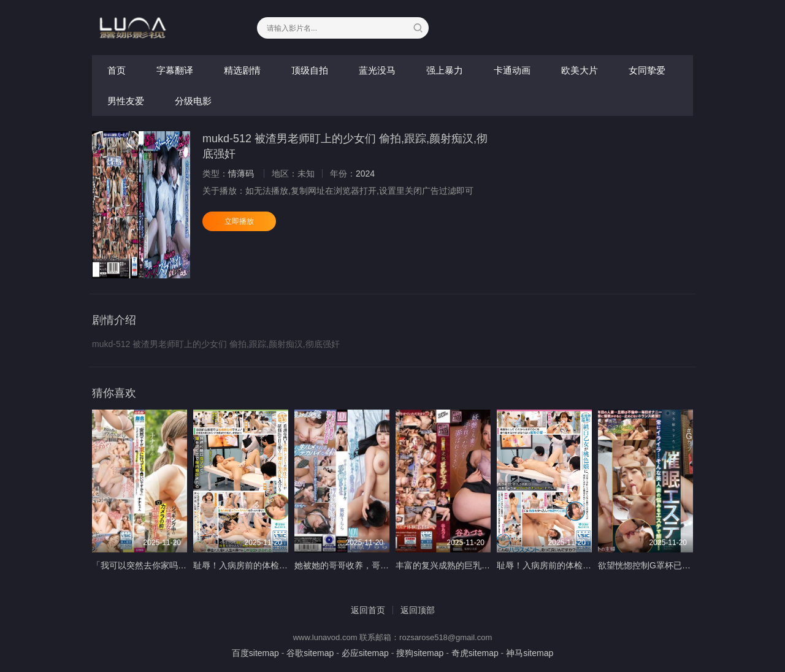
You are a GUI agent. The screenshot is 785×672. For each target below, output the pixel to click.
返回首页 (368, 610)
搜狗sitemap (420, 653)
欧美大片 (580, 70)
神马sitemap (530, 653)
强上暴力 (445, 70)
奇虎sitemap (475, 653)
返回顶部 (418, 610)
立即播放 (239, 221)
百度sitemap (255, 653)
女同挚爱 (647, 70)
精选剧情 (242, 70)
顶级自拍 (310, 70)
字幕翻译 (175, 70)
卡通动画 (512, 70)
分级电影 (193, 101)
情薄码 (241, 174)
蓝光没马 (377, 70)
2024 (365, 174)
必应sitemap (365, 653)
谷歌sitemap (310, 653)
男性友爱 (126, 101)
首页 (117, 70)
